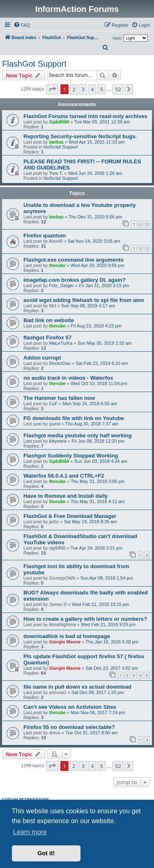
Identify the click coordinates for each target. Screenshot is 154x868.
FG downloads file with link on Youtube (74, 418)
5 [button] (101, 89)
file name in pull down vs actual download (77, 687)
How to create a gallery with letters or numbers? (85, 619)
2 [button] (74, 89)
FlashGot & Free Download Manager (70, 516)
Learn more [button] (30, 832)
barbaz (56, 142)
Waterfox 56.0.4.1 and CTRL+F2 (64, 476)
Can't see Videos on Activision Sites (70, 707)
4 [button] (92, 89)
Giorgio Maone (65, 642)
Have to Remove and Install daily (66, 496)
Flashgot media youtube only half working (78, 435)
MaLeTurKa (61, 343)
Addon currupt (42, 358)
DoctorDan (60, 363)
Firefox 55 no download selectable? (69, 727)
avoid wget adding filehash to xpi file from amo (84, 300)
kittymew (58, 441)
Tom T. (56, 173)
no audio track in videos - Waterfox (68, 378)
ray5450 (57, 548)
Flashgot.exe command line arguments (74, 260)
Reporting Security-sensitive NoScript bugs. (80, 136)
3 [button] (83, 89)
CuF (53, 404)
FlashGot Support (34, 64)
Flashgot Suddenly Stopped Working (71, 456)
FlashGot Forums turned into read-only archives (85, 116)
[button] (52, 89)
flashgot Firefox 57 (47, 338)
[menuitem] (22, 25)
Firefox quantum (45, 236)
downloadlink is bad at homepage (67, 636)
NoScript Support (61, 147)
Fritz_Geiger (61, 285)
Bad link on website (49, 320)
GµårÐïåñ (59, 122)
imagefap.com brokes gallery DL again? (75, 280)
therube (57, 265)
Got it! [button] (46, 853)
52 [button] (118, 89)
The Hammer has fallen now (59, 398)
